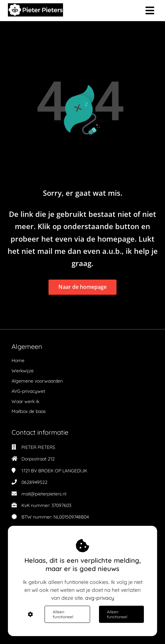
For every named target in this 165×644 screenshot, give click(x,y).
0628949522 (34, 482)
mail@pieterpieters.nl (44, 494)
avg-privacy (100, 598)
